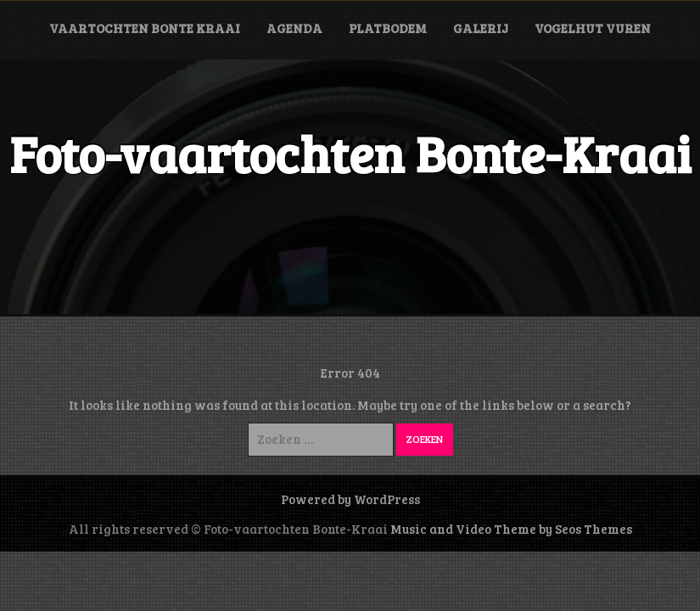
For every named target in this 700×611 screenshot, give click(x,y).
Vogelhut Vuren (593, 28)
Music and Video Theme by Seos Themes (511, 529)
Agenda (294, 28)
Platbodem (388, 28)
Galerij (481, 28)
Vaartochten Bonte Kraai (145, 28)
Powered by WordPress (350, 499)
